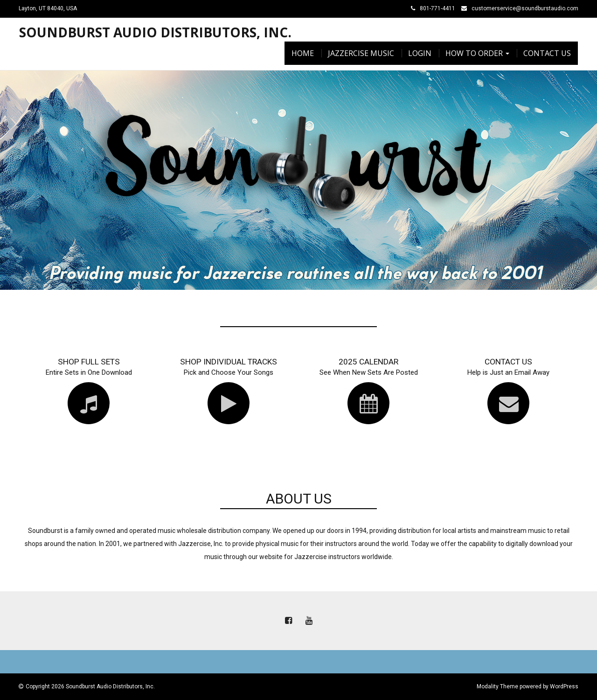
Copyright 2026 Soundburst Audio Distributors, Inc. (90, 686)
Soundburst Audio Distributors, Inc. (155, 32)
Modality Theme (497, 686)
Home (303, 53)
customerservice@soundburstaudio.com (525, 8)
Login (420, 53)
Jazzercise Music (361, 53)
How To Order (477, 53)
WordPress (564, 686)
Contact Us (547, 53)
